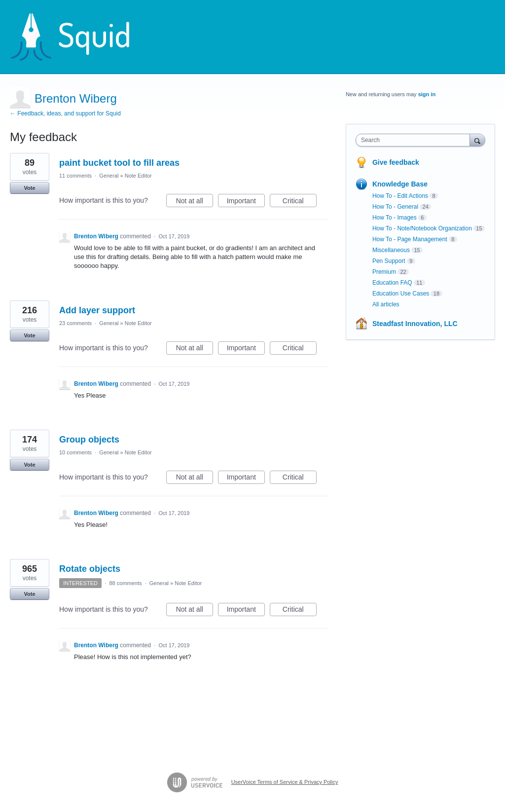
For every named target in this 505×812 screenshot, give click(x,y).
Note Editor (138, 176)
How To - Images (395, 218)
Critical (300, 202)
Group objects (89, 440)
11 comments (75, 176)
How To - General (395, 207)
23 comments (75, 323)
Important (246, 202)
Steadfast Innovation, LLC (415, 324)
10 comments (75, 452)
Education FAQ (392, 283)
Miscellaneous (391, 250)
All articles (386, 304)
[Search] (477, 140)
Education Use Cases (401, 294)
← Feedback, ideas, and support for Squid (65, 113)
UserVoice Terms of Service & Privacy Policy (285, 782)
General (109, 176)
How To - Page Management (410, 239)
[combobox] (415, 140)
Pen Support (389, 261)
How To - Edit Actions (400, 196)
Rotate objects (90, 569)
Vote (29, 188)
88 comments (125, 583)
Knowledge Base (400, 184)
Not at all (195, 202)
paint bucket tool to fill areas (119, 163)
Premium (384, 272)
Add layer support (97, 310)
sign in (427, 94)
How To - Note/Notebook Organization (422, 228)
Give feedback (396, 162)
